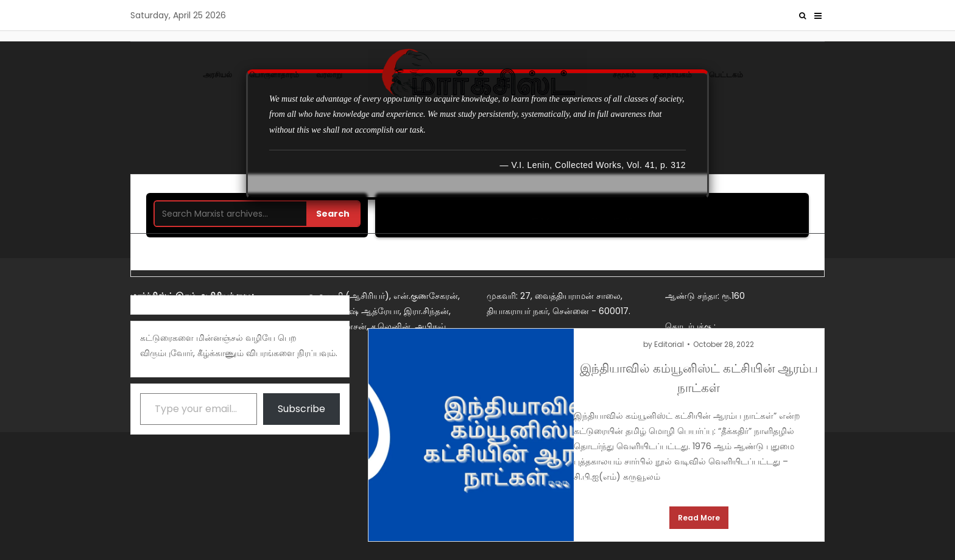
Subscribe (301, 409)
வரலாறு (329, 75)
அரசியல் (217, 75)
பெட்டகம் (726, 75)
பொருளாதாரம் (274, 75)
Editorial (669, 344)
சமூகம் (624, 75)
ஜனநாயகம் (672, 75)
